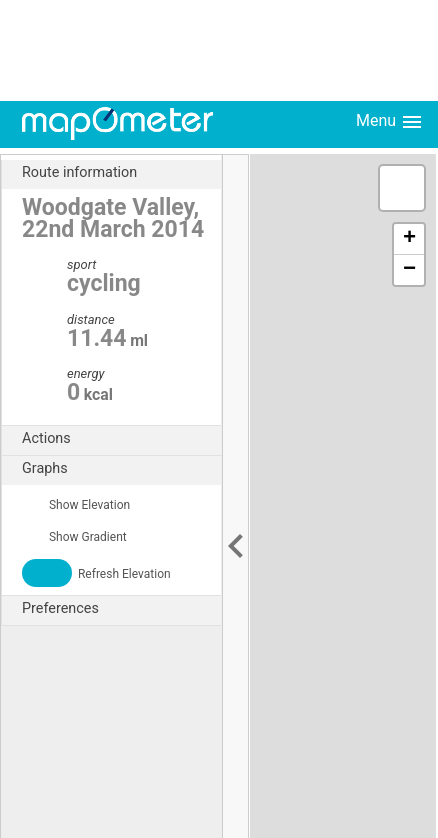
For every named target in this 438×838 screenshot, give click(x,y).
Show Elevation (76, 505)
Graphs (121, 469)
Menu (390, 122)
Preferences (121, 609)
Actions (121, 439)
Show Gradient (74, 537)
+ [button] (409, 239)
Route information (121, 173)
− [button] (409, 270)
